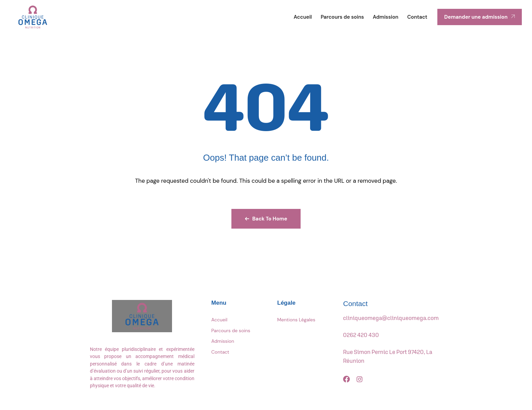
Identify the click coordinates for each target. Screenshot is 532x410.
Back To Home (266, 219)
